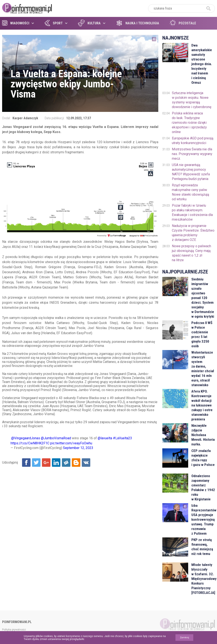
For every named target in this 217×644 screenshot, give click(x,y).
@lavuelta (105, 438)
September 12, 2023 (78, 448)
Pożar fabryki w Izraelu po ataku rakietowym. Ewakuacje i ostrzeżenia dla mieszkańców (192, 212)
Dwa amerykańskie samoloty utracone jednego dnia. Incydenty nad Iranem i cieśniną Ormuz (202, 64)
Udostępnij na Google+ (46, 463)
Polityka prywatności (14, 630)
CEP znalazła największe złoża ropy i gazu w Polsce (203, 458)
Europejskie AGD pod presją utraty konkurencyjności (193, 141)
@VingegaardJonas (26, 438)
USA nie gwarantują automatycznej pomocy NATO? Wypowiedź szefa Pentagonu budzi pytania (191, 172)
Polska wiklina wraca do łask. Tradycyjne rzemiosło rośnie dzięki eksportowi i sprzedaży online (189, 123)
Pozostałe (183, 23)
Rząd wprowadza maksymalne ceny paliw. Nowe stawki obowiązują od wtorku (191, 192)
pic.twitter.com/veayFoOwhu (71, 443)
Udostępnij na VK (86, 463)
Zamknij (184, 638)
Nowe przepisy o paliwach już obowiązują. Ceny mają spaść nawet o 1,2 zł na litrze (191, 253)
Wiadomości (16, 23)
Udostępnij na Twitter (36, 463)
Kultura (89, 23)
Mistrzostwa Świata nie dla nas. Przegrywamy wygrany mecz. (192, 154)
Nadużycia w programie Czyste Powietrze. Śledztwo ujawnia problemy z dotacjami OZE (193, 233)
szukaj (209, 8)
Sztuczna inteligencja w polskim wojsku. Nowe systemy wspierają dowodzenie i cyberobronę (192, 100)
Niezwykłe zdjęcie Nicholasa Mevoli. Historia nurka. (203, 435)
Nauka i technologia (138, 23)
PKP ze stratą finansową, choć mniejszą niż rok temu (202, 547)
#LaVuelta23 (122, 438)
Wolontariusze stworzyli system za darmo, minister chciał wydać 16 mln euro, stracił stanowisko (203, 369)
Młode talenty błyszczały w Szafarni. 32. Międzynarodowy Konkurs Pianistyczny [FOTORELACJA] (203, 579)
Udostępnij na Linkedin (56, 463)
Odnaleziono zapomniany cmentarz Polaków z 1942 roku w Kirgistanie (203, 487)
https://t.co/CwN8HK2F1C (30, 443)
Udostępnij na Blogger (76, 463)
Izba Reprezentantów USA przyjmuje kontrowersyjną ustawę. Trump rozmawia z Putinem (203, 519)
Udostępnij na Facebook (26, 463)
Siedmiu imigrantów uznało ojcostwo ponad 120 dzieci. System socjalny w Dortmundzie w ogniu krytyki (203, 298)
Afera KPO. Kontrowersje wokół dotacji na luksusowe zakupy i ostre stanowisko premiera (202, 405)
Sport (54, 23)
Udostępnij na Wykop (66, 463)
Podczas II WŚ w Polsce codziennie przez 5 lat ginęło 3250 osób (202, 334)
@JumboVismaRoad (56, 438)
